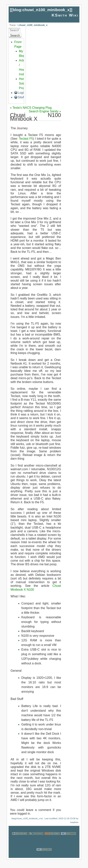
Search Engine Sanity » (45, 111)
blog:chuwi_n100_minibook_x (41, 10)
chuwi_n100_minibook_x (33, 25)
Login (21, 93)
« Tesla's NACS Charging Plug (31, 108)
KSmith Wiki (65, 15)
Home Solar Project (24, 83)
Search (15, 35)
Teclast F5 (26, 139)
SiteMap (23, 97)
